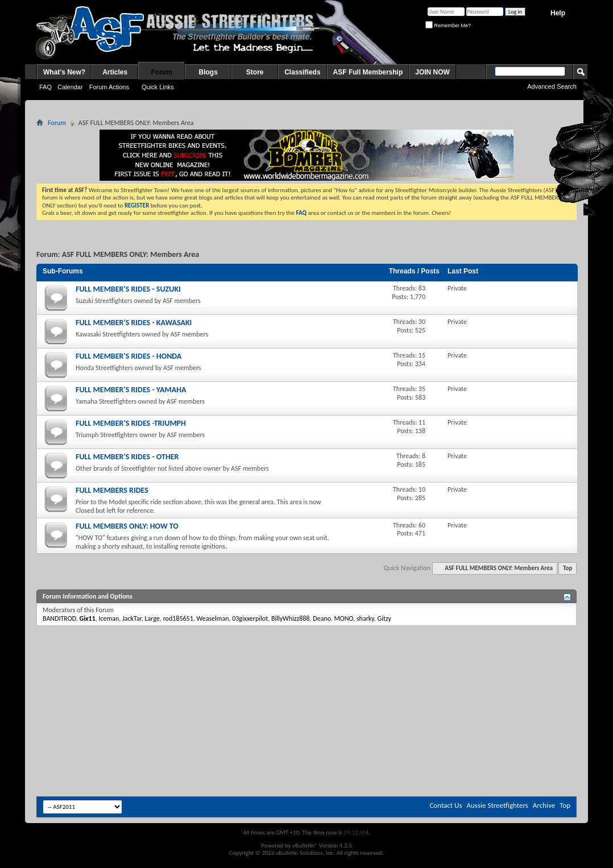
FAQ (45, 87)
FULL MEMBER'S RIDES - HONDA (129, 356)
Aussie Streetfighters (498, 805)
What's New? (64, 72)
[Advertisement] (306, 660)
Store (255, 72)
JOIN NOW (432, 72)
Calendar (70, 87)
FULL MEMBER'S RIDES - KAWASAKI (134, 323)
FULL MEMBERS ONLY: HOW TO (127, 526)
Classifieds (302, 72)
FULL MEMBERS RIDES (112, 490)
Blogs (208, 72)
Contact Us (446, 805)
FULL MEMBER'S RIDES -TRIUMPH (131, 423)
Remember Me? (448, 26)
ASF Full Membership (368, 72)
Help (558, 13)
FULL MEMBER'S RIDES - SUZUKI (128, 289)
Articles (115, 72)
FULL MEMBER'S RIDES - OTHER (127, 457)
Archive (544, 805)
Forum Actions (109, 87)
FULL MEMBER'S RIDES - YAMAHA (131, 390)
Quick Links (158, 87)
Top (568, 568)
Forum (162, 72)
